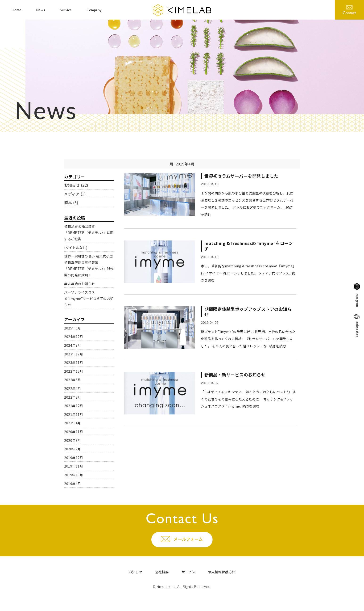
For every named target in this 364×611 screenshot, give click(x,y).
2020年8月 (73, 440)
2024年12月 (74, 337)
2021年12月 (74, 406)
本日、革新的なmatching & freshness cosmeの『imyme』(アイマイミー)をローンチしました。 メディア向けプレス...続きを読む (248, 273)
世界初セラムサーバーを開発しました (241, 176)
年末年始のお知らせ (80, 284)
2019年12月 (74, 458)
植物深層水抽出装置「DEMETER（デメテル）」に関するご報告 (89, 233)
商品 (68, 202)
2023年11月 (74, 362)
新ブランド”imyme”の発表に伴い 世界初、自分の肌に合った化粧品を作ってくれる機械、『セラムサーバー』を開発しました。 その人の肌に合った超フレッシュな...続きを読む (248, 339)
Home (16, 10)
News (41, 10)
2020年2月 (73, 449)
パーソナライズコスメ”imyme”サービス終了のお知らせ (89, 298)
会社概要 (162, 572)
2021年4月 (73, 423)
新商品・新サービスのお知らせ (235, 375)
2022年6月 (73, 380)
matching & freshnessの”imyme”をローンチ (249, 246)
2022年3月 (73, 397)
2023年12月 (74, 354)
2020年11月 (74, 432)
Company (94, 10)
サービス (188, 572)
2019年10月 (74, 475)
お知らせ (72, 185)
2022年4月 (73, 388)
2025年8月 (73, 328)
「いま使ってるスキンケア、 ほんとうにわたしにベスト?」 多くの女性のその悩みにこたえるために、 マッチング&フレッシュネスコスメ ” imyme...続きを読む (248, 399)
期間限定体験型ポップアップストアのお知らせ (248, 312)
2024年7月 (73, 345)
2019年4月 (73, 484)
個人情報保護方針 (222, 572)
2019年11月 (74, 466)
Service (66, 10)
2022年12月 (74, 371)
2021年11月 (74, 414)
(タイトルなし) (76, 248)
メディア (72, 194)
